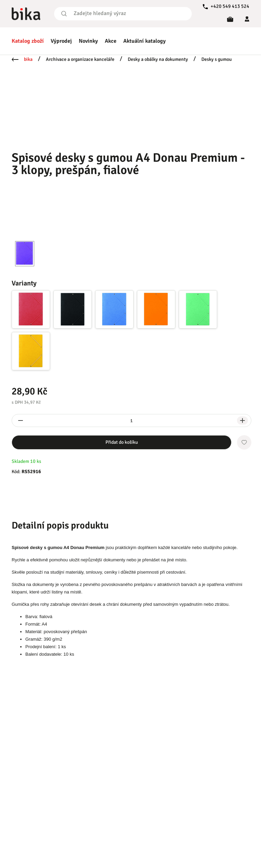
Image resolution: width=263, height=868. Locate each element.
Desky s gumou (217, 59)
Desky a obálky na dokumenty (158, 59)
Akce (111, 41)
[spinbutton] (131, 420)
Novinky (88, 41)
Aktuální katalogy (145, 41)
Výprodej (61, 41)
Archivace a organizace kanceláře (80, 59)
